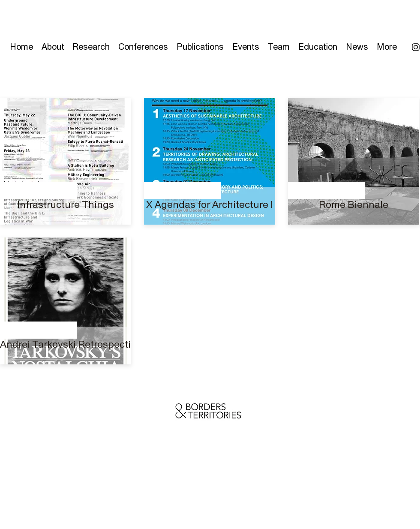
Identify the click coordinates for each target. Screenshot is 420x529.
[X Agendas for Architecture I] (210, 204)
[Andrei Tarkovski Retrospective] (71, 344)
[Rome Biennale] (354, 204)
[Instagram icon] (416, 47)
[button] (200, 45)
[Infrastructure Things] (66, 204)
